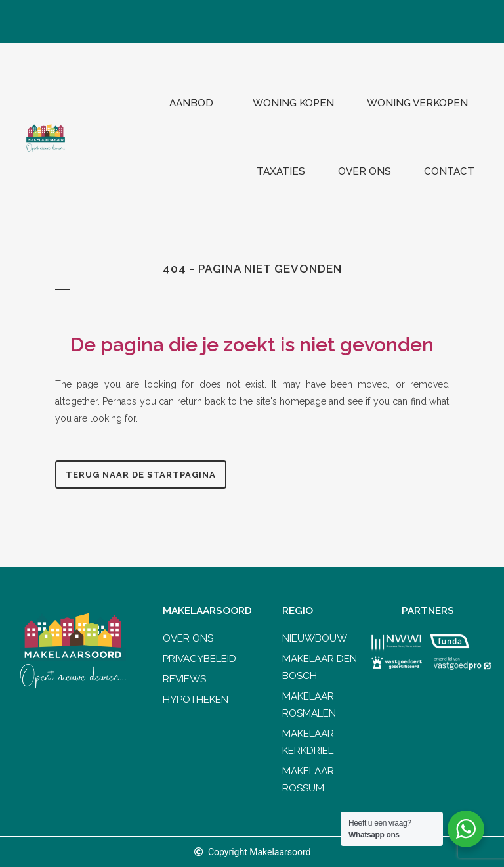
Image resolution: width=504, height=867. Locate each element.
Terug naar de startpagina (141, 475)
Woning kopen (293, 103)
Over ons (365, 171)
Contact (449, 171)
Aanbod (195, 103)
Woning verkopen (421, 103)
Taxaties (281, 171)
